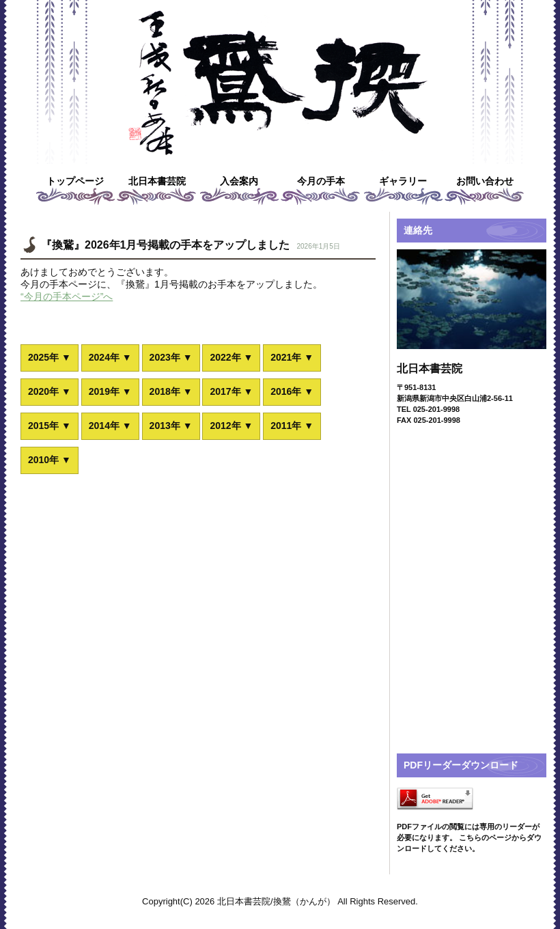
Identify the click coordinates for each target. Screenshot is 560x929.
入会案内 (239, 181)
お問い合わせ (485, 181)
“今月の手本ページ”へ (67, 296)
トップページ (75, 181)
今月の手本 (321, 181)
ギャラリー (403, 181)
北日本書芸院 (157, 181)
